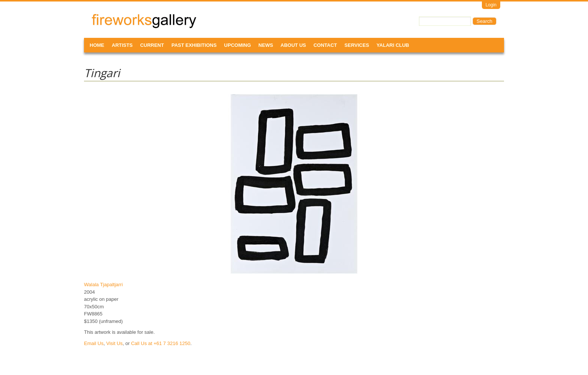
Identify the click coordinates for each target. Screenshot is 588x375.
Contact (325, 45)
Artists (122, 45)
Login (491, 5)
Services (357, 45)
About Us (293, 45)
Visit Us (114, 343)
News (266, 45)
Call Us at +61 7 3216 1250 (160, 343)
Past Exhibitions (194, 45)
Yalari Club (393, 45)
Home (97, 45)
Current (152, 45)
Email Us (94, 343)
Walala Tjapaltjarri (103, 285)
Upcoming (238, 45)
